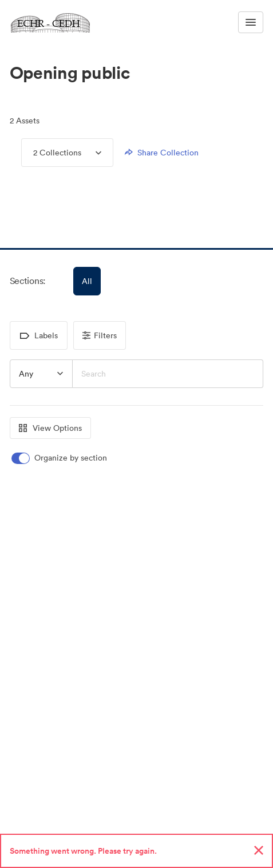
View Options (50, 428)
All (87, 281)
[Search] (168, 374)
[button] (22, 218)
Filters (100, 335)
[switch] (60, 458)
